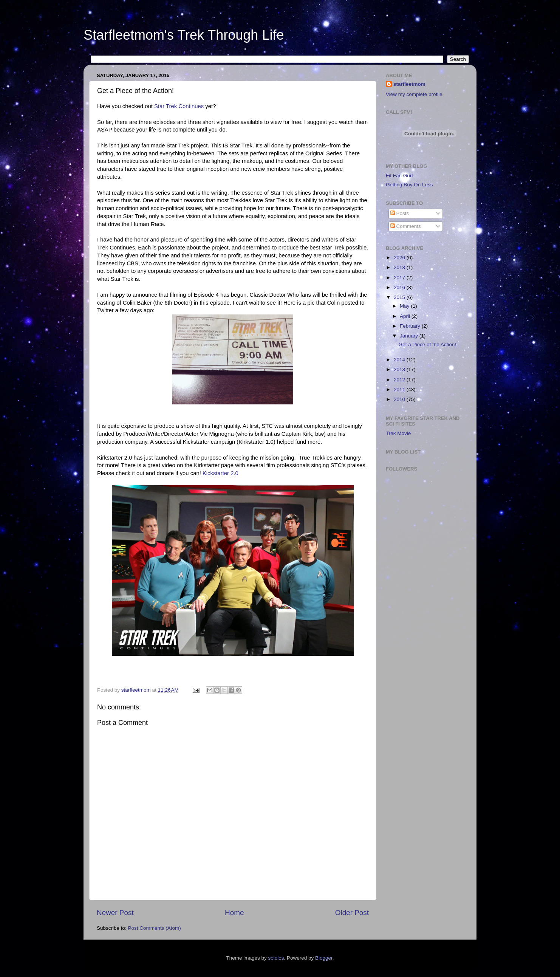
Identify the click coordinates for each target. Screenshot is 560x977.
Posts (400, 213)
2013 (400, 369)
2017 (400, 278)
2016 (400, 287)
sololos (276, 958)
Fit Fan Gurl (399, 176)
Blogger (324, 958)
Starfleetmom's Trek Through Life (184, 35)
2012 (400, 380)
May (405, 306)
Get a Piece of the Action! (427, 345)
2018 (400, 267)
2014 (400, 360)
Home (234, 913)
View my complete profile (414, 94)
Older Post (352, 913)
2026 (400, 258)
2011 (400, 389)
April (406, 316)
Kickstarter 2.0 (220, 473)
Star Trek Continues (178, 106)
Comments (406, 226)
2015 (400, 297)
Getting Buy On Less (409, 185)
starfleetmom (409, 84)
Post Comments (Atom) (155, 928)
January (410, 336)
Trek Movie (398, 433)
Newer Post (115, 913)
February (411, 326)
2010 (400, 399)
